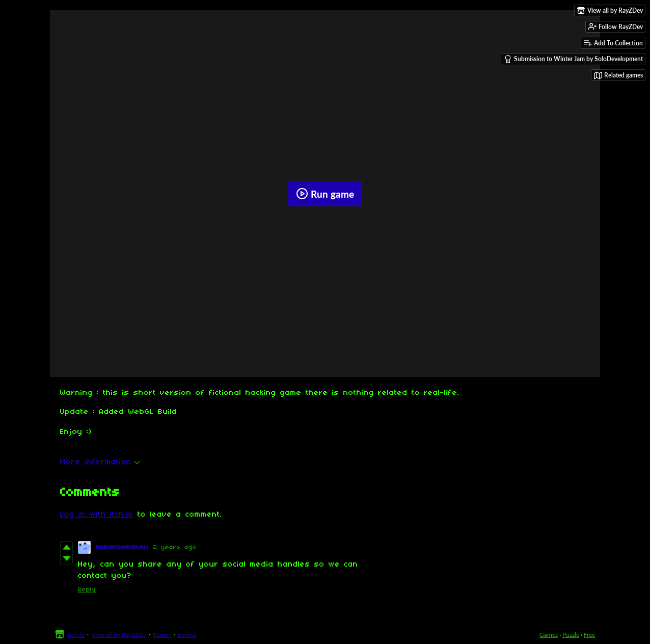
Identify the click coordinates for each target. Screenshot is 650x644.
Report (162, 635)
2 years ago (175, 547)
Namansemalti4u (122, 547)
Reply (87, 590)
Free (589, 635)
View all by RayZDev (119, 635)
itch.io (76, 635)
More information (100, 462)
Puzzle (571, 635)
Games (549, 635)
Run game (325, 194)
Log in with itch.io (97, 515)
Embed (187, 635)
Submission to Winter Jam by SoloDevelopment (573, 59)
